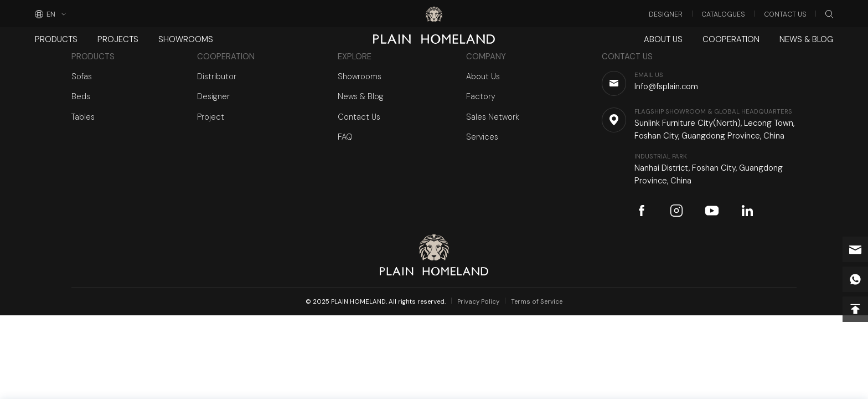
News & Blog (806, 39)
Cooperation (731, 39)
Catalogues (723, 14)
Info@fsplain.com (855, 249)
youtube (712, 211)
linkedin (747, 211)
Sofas (82, 76)
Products (56, 39)
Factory (481, 96)
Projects (118, 39)
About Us (663, 39)
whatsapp (855, 279)
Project (211, 117)
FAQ (345, 137)
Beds (81, 96)
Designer (666, 14)
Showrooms (186, 39)
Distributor (217, 76)
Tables (83, 117)
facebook (642, 211)
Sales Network (493, 117)
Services (482, 137)
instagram (676, 211)
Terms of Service (537, 302)
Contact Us (785, 14)
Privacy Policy (478, 302)
